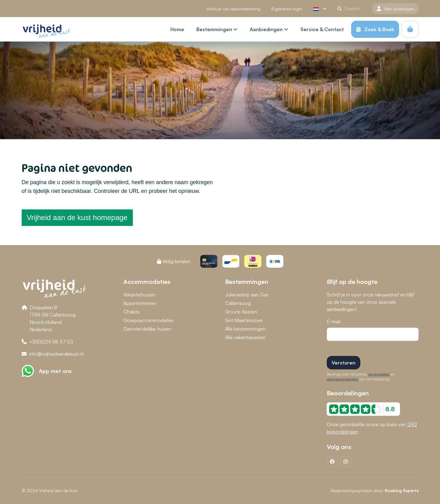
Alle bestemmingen (245, 329)
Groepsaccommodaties (149, 320)
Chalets (131, 312)
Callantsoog (238, 303)
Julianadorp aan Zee (247, 295)
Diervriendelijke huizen (147, 329)
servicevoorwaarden (342, 379)
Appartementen (140, 303)
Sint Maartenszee (244, 320)
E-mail (333, 321)
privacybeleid (379, 374)
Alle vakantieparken (245, 337)
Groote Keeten (241, 312)
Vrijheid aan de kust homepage (77, 218)
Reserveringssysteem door (375, 490)
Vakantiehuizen (139, 295)
